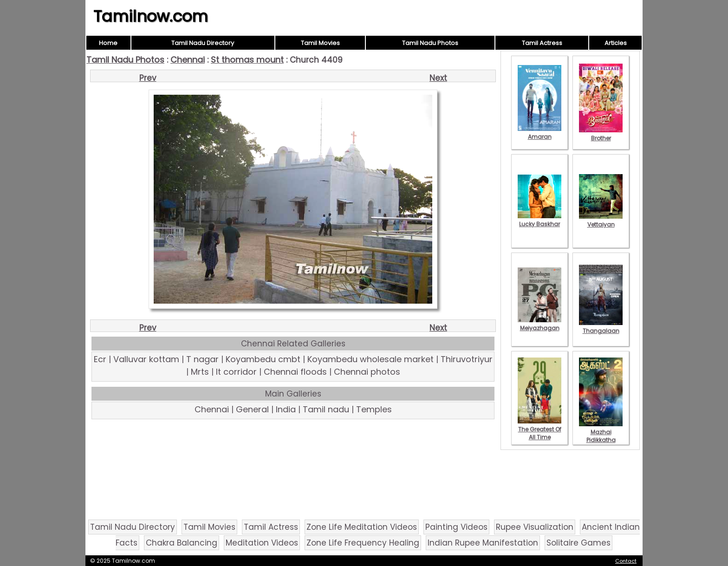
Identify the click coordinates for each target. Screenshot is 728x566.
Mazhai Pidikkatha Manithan (601, 436)
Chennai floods (295, 372)
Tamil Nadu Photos (430, 43)
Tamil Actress (542, 43)
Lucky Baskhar (539, 220)
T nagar (202, 359)
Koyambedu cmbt (263, 359)
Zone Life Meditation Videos (362, 527)
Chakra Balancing (182, 543)
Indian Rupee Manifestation (483, 543)
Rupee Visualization (535, 527)
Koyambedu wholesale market (370, 359)
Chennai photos (367, 372)
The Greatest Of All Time (539, 429)
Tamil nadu (326, 409)
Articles (616, 43)
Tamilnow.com (151, 16)
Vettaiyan (601, 221)
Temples (374, 409)
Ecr (100, 359)
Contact (626, 561)
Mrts (200, 372)
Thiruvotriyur (467, 359)
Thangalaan (601, 327)
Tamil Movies (320, 43)
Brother (601, 134)
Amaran (539, 133)
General (252, 409)
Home (108, 43)
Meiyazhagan (539, 324)
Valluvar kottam (146, 359)
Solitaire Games (578, 543)
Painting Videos (456, 527)
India (286, 409)
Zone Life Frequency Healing (363, 543)
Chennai (188, 60)
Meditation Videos (262, 543)
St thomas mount (247, 60)
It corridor (236, 372)
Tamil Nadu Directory (203, 43)
